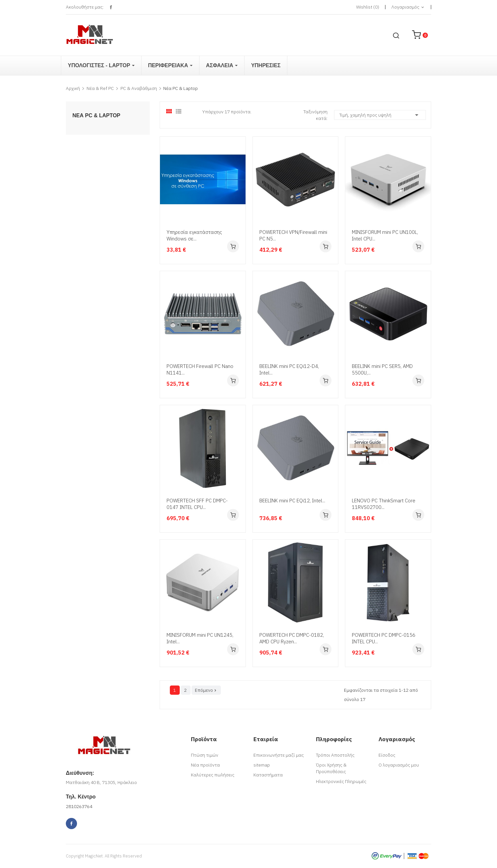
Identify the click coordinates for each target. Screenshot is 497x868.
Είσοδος (387, 755)
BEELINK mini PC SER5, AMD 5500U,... (382, 369)
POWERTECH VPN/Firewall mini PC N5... (293, 235)
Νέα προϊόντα (205, 765)
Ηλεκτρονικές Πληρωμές (341, 781)
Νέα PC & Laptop (96, 116)
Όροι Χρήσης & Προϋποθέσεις (331, 768)
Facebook (111, 7)
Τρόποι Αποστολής (335, 755)
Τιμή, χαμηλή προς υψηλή (380, 115)
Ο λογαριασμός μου (399, 765)
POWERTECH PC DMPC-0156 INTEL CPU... (384, 638)
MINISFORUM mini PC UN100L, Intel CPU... (385, 235)
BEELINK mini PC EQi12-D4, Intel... (289, 369)
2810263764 (79, 806)
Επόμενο (206, 690)
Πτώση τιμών (205, 755)
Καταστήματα (268, 775)
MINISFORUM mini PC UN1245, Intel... (200, 638)
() (368, 7)
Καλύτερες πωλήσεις (213, 775)
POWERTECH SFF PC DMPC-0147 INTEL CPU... (197, 504)
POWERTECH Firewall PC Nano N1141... (200, 369)
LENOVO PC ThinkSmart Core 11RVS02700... (384, 504)
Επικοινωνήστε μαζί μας (279, 755)
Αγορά (233, 246)
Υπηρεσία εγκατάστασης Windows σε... (194, 235)
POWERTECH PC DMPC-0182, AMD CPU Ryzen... (292, 638)
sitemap (262, 765)
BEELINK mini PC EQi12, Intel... (292, 501)
